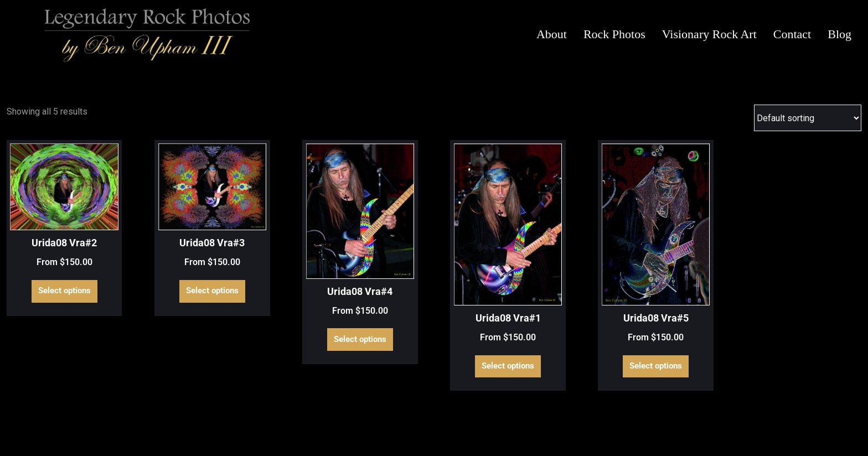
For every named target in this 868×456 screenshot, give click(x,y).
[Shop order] (808, 118)
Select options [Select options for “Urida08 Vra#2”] (64, 291)
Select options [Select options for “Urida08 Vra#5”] (656, 366)
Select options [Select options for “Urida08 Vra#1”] (508, 366)
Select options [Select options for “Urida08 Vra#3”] (212, 291)
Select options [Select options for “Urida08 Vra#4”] (360, 339)
